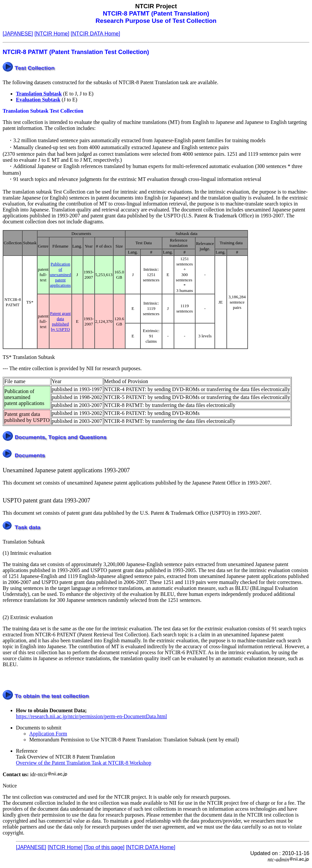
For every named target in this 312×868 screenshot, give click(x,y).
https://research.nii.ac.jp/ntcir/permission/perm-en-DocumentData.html (91, 716)
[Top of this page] (104, 847)
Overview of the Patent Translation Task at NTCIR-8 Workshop (84, 763)
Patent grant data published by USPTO (60, 321)
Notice (10, 786)
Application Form (48, 734)
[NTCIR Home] (52, 34)
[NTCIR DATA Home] (95, 34)
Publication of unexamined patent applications (60, 275)
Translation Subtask (39, 94)
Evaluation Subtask (38, 100)
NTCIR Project (156, 6)
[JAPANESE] (18, 34)
